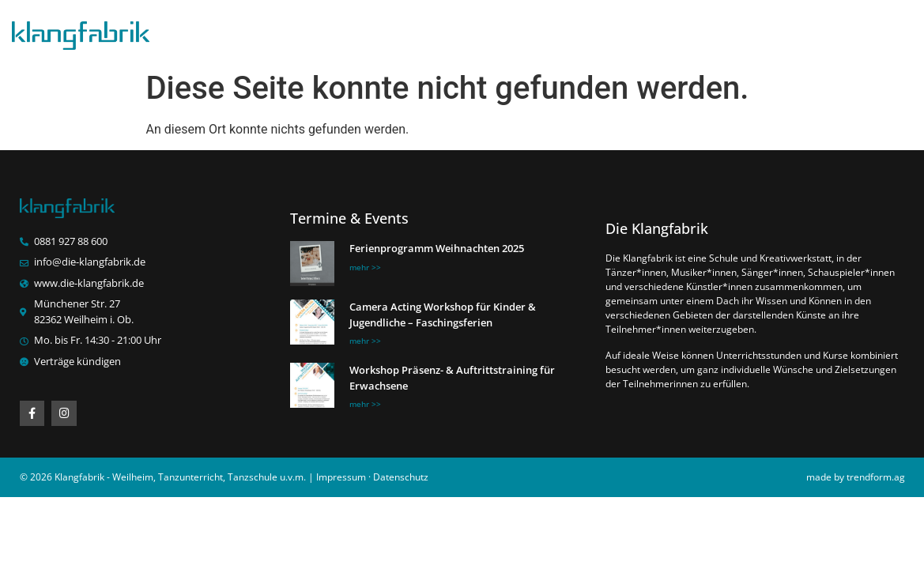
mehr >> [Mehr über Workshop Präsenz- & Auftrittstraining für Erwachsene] (365, 405)
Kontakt (886, 32)
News (546, 32)
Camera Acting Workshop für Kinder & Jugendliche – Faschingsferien (443, 315)
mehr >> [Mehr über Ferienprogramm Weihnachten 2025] (365, 267)
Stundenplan (462, 32)
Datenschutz (401, 478)
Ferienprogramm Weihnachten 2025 (437, 249)
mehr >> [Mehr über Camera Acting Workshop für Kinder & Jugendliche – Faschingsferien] (365, 341)
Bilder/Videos (632, 32)
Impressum (341, 478)
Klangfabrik (361, 32)
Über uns (806, 32)
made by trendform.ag (856, 478)
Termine (725, 32)
